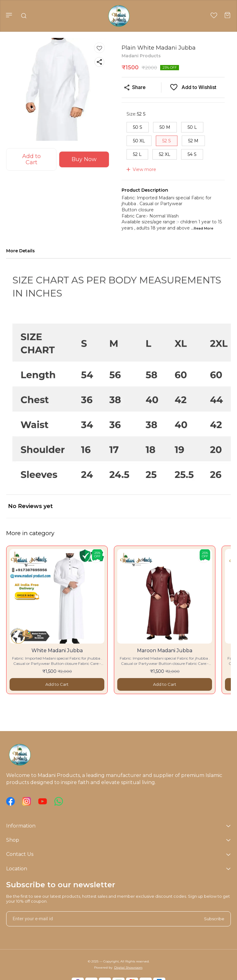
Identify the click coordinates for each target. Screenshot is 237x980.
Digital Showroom (128, 968)
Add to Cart (31, 159)
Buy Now (84, 159)
